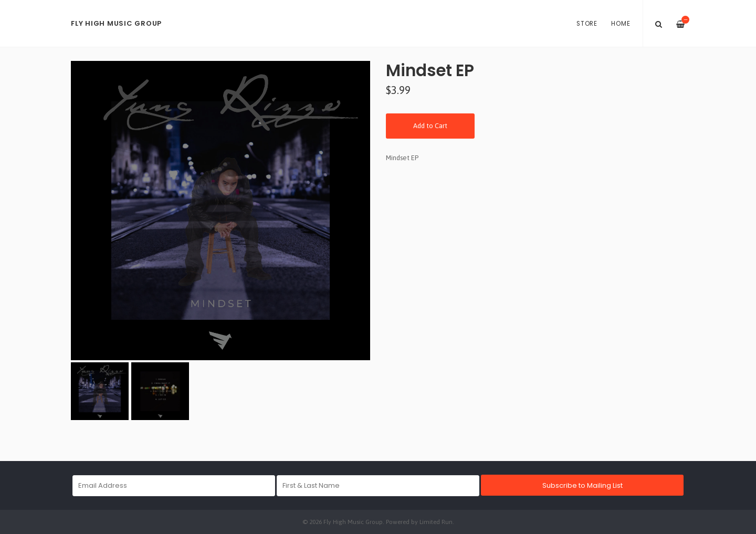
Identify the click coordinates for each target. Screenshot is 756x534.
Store (587, 24)
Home (621, 24)
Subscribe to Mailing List (582, 485)
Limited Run (436, 522)
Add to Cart (430, 126)
